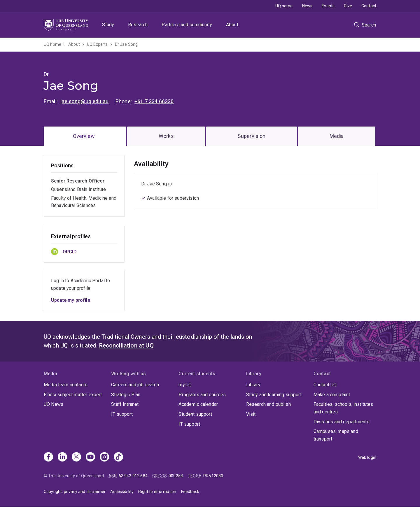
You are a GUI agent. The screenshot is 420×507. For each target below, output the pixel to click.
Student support (195, 414)
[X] (76, 457)
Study (108, 25)
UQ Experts (97, 44)
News (307, 6)
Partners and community (187, 25)
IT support (122, 414)
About (232, 25)
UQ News (54, 404)
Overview (84, 136)
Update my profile (71, 300)
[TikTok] (118, 457)
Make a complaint (332, 395)
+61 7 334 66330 (154, 101)
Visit (251, 414)
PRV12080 (213, 476)
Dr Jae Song (126, 44)
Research (138, 25)
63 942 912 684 (133, 476)
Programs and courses (202, 395)
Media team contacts (66, 385)
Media (337, 136)
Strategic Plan (126, 395)
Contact (369, 6)
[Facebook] (48, 457)
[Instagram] (104, 457)
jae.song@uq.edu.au (84, 101)
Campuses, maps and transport (336, 435)
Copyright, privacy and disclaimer (75, 492)
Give (348, 6)
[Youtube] (90, 457)
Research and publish (268, 404)
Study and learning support (274, 395)
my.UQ (185, 385)
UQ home (284, 6)
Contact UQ (325, 385)
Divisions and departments (342, 422)
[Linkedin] (62, 457)
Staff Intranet (125, 404)
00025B (176, 476)
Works (166, 136)
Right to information (157, 492)
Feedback (190, 492)
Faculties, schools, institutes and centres (343, 408)
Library (253, 385)
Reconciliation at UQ (126, 345)
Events (328, 6)
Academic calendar (198, 404)
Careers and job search (135, 385)
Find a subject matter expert (73, 395)
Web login (367, 457)
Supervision (252, 136)
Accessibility (122, 492)
